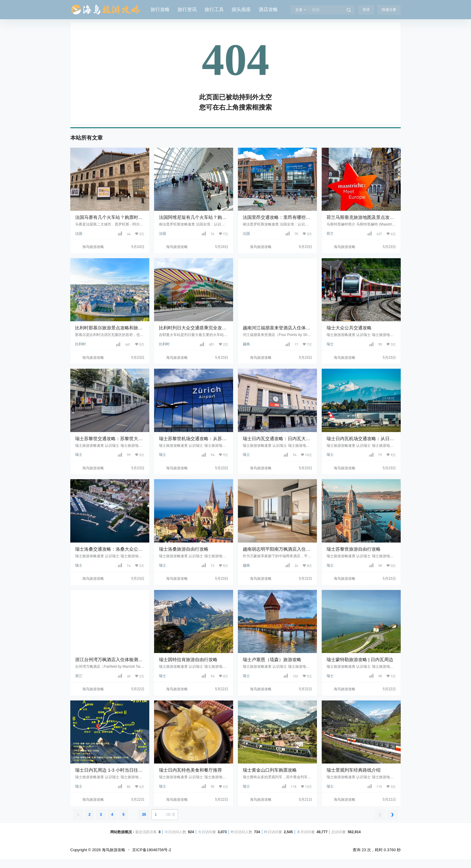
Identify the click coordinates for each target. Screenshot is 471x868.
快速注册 (389, 10)
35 (144, 815)
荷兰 (330, 234)
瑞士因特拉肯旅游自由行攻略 (188, 659)
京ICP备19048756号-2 (152, 850)
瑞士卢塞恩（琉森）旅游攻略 (272, 659)
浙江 (79, 676)
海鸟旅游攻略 (113, 850)
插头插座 (241, 9)
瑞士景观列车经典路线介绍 (354, 770)
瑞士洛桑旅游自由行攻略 (184, 549)
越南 (246, 344)
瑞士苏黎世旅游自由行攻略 (354, 549)
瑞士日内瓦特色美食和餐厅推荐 (190, 770)
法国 (79, 234)
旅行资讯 (187, 9)
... (133, 815)
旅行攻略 (160, 9)
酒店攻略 (268, 9)
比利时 (81, 344)
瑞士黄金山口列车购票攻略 (270, 770)
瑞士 (330, 344)
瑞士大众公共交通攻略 (349, 328)
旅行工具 (214, 9)
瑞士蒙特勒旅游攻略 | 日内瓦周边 (360, 659)
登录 (366, 10)
